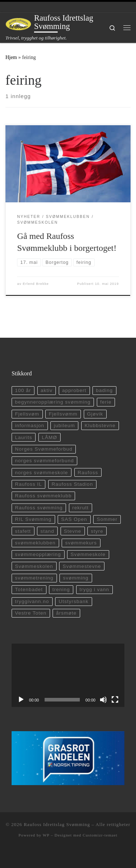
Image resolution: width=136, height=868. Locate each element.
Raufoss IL (28, 484)
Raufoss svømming (39, 508)
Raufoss (88, 473)
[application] (68, 675)
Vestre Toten (31, 613)
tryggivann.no (32, 601)
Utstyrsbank (74, 601)
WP (46, 835)
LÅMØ (49, 437)
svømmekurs (81, 543)
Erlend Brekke (36, 284)
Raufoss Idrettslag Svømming (57, 824)
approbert (74, 390)
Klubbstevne (100, 425)
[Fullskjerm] (115, 700)
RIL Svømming (33, 519)
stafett (23, 531)
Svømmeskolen (34, 566)
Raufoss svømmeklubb (43, 496)
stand (48, 531)
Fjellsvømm (63, 414)
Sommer (107, 519)
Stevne (73, 531)
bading (105, 390)
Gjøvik (95, 414)
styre (97, 531)
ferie (106, 402)
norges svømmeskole (41, 473)
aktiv (47, 390)
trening (61, 589)
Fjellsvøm (27, 414)
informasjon (30, 425)
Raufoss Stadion (72, 484)
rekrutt (80, 508)
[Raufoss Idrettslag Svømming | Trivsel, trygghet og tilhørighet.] (18, 24)
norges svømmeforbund (44, 461)
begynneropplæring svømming (53, 402)
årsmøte (67, 613)
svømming (76, 578)
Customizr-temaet (100, 835)
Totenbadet (29, 589)
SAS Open (74, 519)
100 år (23, 390)
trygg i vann (94, 589)
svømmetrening (34, 578)
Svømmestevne (82, 566)
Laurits (24, 437)
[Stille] (103, 700)
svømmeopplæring (38, 554)
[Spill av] (21, 700)
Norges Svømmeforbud (44, 449)
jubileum (65, 425)
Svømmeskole (88, 554)
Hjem (11, 57)
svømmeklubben (35, 543)
